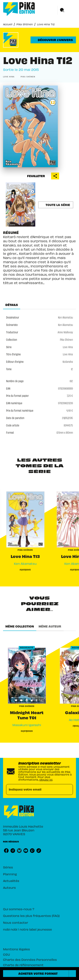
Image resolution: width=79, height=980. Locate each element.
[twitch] (32, 851)
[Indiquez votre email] (35, 789)
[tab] (12, 305)
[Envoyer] (68, 789)
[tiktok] (39, 851)
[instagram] (13, 851)
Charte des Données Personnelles (30, 959)
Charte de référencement (23, 965)
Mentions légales (17, 949)
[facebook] (6, 851)
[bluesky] (19, 851)
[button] (53, 40)
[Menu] (67, 10)
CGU (6, 954)
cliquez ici (46, 780)
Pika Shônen (25, 24)
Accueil (8, 24)
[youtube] (26, 851)
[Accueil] (19, 9)
